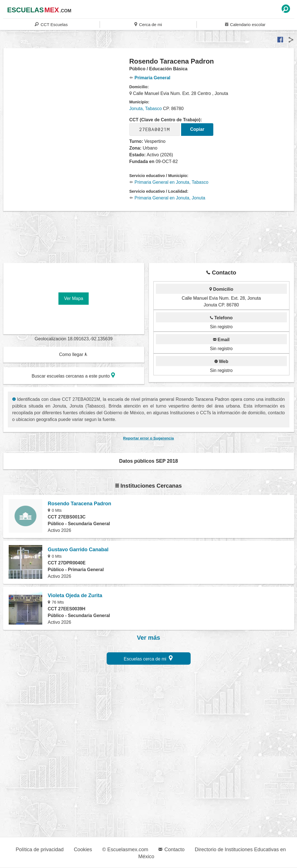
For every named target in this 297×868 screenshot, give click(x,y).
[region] (66, 102)
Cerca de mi (148, 24)
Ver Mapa (74, 298)
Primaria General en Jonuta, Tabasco (169, 182)
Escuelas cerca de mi (148, 658)
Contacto (171, 850)
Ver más (148, 638)
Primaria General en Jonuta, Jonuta (167, 198)
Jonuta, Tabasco (146, 109)
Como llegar (73, 354)
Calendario (245, 24)
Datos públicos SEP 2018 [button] (149, 461)
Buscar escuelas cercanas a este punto (73, 375)
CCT (51, 24)
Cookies (83, 850)
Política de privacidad (40, 850)
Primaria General (150, 78)
